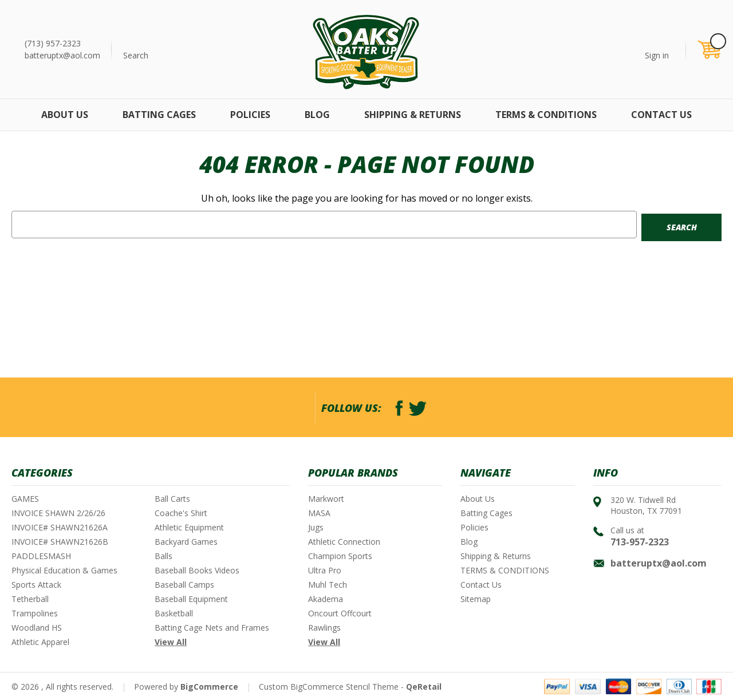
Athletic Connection (344, 542)
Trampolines (35, 613)
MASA (319, 513)
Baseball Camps (184, 585)
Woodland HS (37, 628)
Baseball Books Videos (197, 570)
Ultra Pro (325, 570)
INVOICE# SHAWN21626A (60, 527)
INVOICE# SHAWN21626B (60, 542)
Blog (317, 115)
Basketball (174, 613)
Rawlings (324, 628)
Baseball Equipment (191, 599)
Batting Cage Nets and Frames (212, 628)
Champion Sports (340, 556)
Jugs (316, 527)
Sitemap (476, 599)
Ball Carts (172, 499)
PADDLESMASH (41, 556)
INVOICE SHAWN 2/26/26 (58, 513)
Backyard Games (186, 542)
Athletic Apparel (40, 642)
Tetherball (30, 599)
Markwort (326, 499)
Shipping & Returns (413, 115)
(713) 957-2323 (53, 43)
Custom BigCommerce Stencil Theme (329, 687)
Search (136, 55)
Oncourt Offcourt (340, 613)
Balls (163, 556)
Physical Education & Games (64, 570)
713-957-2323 (640, 542)
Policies (250, 115)
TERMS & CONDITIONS (546, 115)
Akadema (326, 599)
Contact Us (661, 115)
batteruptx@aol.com (62, 55)
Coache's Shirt (181, 513)
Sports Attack (36, 585)
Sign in (657, 55)
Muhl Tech (328, 585)
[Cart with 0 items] (709, 50)
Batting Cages (159, 115)
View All (171, 642)
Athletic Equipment (189, 527)
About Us (65, 115)
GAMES (25, 499)
